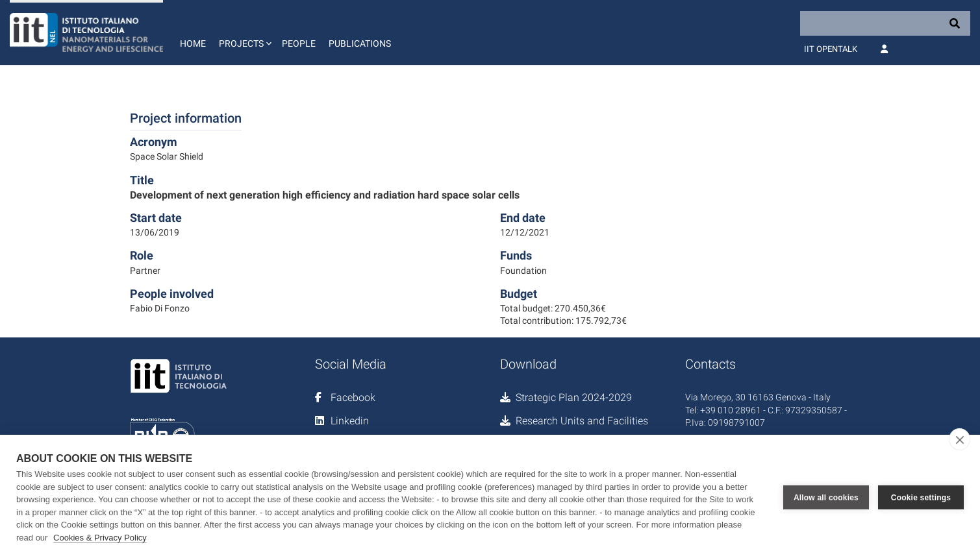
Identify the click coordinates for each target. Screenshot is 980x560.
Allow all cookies (826, 498)
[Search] (885, 23)
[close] (960, 439)
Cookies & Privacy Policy (100, 538)
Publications (360, 43)
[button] (244, 32)
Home (193, 43)
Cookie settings (921, 498)
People (299, 43)
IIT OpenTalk (831, 49)
